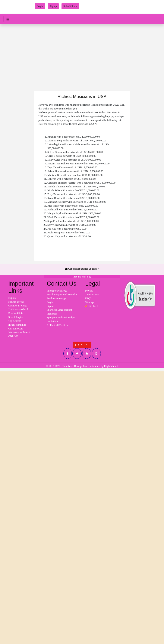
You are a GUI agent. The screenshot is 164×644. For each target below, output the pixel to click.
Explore (12, 298)
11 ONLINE (82, 345)
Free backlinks (16, 313)
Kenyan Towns (16, 302)
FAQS (88, 298)
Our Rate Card (16, 329)
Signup (53, 6)
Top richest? (15, 321)
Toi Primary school (18, 309)
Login (40, 6)
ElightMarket (111, 366)
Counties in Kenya (18, 306)
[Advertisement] (82, 56)
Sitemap (89, 302)
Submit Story (70, 6)
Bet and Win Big (82, 277)
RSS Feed (92, 306)
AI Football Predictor (58, 325)
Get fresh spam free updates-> (82, 269)
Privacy (89, 291)
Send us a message (56, 298)
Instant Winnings (17, 325)
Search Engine (16, 317)
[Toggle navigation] (8, 19)
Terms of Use (92, 295)
